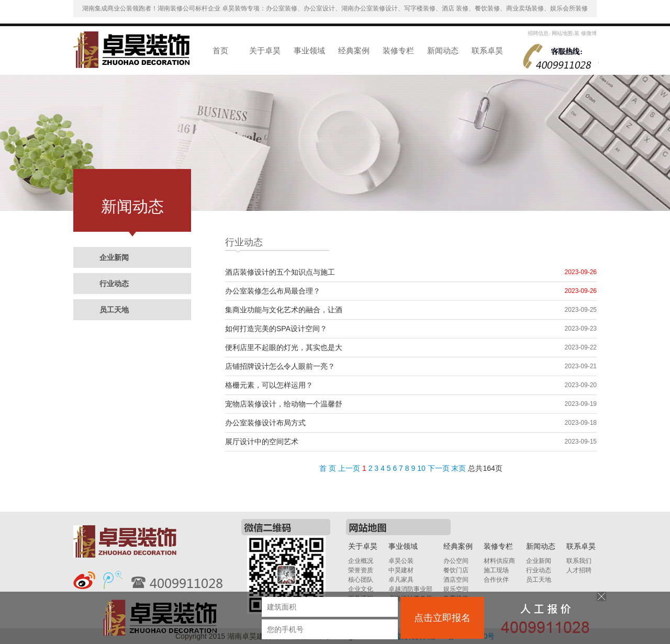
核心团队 (361, 580)
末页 (459, 468)
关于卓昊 (265, 50)
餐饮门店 (456, 570)
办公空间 (456, 561)
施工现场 (496, 570)
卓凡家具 (401, 580)
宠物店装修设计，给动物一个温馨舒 (284, 404)
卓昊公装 (401, 561)
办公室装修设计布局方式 (265, 423)
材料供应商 (499, 561)
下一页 (439, 468)
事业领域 (309, 50)
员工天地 (114, 310)
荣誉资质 (361, 570)
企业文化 (361, 589)
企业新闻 (114, 257)
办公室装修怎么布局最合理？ (273, 291)
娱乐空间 (456, 589)
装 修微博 (585, 33)
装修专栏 (398, 50)
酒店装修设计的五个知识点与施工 (280, 272)
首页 (220, 50)
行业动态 (114, 284)
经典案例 (354, 50)
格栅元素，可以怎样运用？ (269, 385)
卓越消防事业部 (410, 589)
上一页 (349, 468)
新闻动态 (443, 50)
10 (421, 468)
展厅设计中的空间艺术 (262, 442)
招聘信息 (538, 33)
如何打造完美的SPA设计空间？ (276, 329)
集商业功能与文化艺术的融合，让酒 (284, 310)
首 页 (328, 468)
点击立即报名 (442, 618)
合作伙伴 (496, 580)
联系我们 (579, 561)
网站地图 (561, 33)
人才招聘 (579, 570)
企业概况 (361, 561)
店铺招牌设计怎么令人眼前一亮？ (280, 366)
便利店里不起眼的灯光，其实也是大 (284, 347)
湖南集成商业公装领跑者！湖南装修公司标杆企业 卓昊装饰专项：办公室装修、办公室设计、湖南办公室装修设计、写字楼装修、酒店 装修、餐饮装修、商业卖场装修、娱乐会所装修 (335, 8)
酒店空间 (456, 580)
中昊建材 (401, 570)
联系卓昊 (487, 50)
